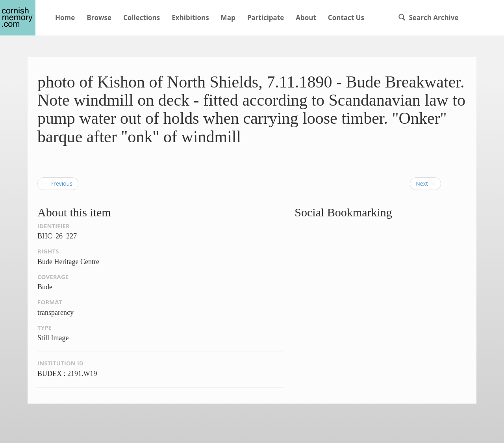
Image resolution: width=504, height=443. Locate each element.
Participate (266, 18)
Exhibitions (190, 18)
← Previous (58, 183)
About (306, 18)
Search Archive (428, 18)
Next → (425, 183)
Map (228, 18)
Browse (99, 18)
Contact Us (346, 18)
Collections (142, 18)
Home (65, 18)
